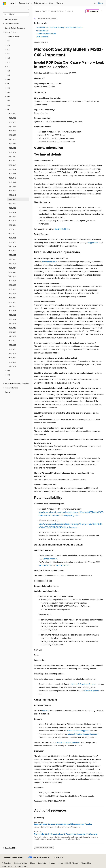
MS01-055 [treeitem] (12, 135)
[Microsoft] (4, 3)
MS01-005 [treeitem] (12, 349)
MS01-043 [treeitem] (12, 186)
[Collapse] (29, 9)
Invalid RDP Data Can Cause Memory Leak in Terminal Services (59, 28)
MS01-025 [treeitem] (12, 264)
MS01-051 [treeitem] (12, 152)
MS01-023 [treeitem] (12, 272)
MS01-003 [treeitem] (12, 358)
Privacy (51, 863)
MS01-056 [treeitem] (12, 131)
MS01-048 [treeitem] (12, 165)
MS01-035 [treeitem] (12, 221)
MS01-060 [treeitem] (12, 114)
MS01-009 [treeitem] (12, 332)
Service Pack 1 (45, 565)
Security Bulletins (57, 11)
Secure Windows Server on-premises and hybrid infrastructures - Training (63, 824)
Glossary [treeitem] (8, 392)
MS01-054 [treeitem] (12, 139)
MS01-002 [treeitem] (12, 362)
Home (45, 11)
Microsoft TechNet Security (68, 742)
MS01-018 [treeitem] (12, 294)
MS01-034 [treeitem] (12, 225)
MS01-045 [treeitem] (12, 178)
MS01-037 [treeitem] (12, 212)
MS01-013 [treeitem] (12, 315)
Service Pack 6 (49, 559)
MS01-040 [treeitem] (12, 199)
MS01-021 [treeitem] (12, 281)
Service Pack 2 (62, 565)
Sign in (101, 3)
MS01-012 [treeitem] (12, 319)
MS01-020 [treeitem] (12, 285)
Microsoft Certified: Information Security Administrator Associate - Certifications (65, 834)
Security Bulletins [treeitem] (13, 37)
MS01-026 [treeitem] (12, 259)
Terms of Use (86, 863)
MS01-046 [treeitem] (12, 174)
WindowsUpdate (91, 691)
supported (92, 243)
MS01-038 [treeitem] (12, 208)
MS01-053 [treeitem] (12, 144)
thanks (45, 711)
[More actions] (102, 11)
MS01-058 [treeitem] (12, 122)
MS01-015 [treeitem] (12, 306)
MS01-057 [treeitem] (12, 127)
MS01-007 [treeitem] (12, 341)
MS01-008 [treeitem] (12, 336)
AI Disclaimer (7, 863)
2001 (69, 11)
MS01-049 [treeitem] (12, 161)
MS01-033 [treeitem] (12, 229)
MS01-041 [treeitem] (12, 195)
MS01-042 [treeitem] (12, 191)
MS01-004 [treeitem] (12, 354)
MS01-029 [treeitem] (12, 246)
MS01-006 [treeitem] (12, 345)
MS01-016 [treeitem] (12, 302)
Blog (32, 863)
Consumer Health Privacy (68, 863)
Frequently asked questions (46, 34)
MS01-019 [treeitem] (12, 289)
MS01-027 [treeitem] (12, 255)
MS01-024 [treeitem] (12, 268)
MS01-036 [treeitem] (12, 217)
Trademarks (6, 866)
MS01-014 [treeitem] (12, 311)
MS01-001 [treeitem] (12, 366)
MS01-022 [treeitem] (12, 277)
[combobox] (16, 14)
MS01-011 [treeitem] (12, 324)
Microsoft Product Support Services (82, 734)
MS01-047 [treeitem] (12, 169)
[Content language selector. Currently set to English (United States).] (13, 858)
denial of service (48, 262)
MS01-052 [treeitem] (12, 148)
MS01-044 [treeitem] (12, 182)
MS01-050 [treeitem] (12, 157)
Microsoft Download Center (83, 684)
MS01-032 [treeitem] (12, 234)
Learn (37, 11)
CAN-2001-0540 (62, 229)
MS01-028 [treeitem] (12, 251)
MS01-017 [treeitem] (12, 298)
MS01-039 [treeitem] (12, 204)
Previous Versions (21, 863)
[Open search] (95, 3)
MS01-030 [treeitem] (12, 242)
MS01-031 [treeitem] (12, 238)
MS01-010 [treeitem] (12, 328)
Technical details (42, 31)
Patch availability (42, 37)
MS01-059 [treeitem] (12, 118)
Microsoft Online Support (77, 731)
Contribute (42, 863)
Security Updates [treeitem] (11, 19)
